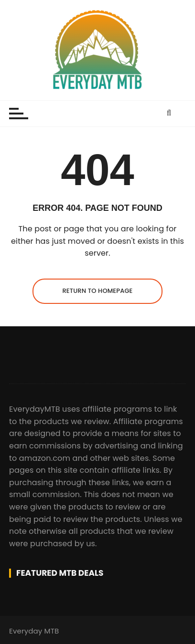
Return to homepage (97, 291)
